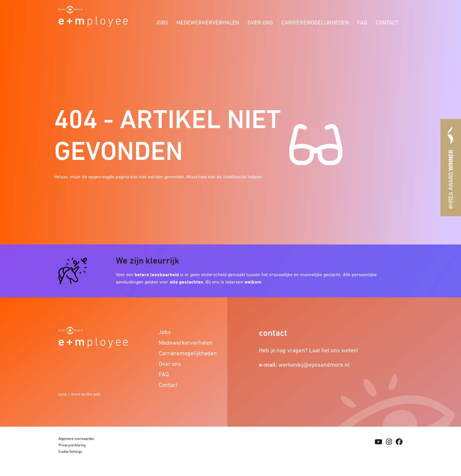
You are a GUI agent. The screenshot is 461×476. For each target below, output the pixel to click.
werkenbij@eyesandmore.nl (314, 365)
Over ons (260, 22)
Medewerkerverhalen (208, 22)
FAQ (362, 22)
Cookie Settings (70, 452)
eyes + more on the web (79, 394)
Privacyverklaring (72, 445)
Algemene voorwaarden (76, 439)
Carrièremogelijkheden (315, 22)
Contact (387, 22)
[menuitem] (162, 22)
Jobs (162, 22)
